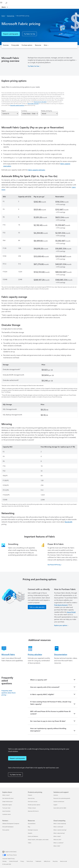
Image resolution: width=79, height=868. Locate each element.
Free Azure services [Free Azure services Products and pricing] (33, 801)
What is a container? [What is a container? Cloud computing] (58, 843)
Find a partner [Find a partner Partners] (6, 830)
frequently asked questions (17, 105)
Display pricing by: (47, 111)
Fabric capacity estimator (36, 170)
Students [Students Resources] (30, 833)
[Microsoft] (39, 2)
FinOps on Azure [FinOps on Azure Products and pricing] (32, 808)
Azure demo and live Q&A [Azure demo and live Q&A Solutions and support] (60, 808)
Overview (6, 45)
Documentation (61, 654)
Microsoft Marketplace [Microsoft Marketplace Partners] (8, 827)
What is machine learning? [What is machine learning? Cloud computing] (60, 830)
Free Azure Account (61, 605)
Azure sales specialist (33, 103)
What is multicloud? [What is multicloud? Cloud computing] (58, 827)
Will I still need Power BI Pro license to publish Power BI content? (50, 713)
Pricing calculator (35, 654)
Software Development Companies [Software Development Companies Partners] (11, 824)
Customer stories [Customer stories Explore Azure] (7, 814)
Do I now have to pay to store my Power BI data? (48, 721)
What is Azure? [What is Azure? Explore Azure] (6, 795)
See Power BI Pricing (54, 565)
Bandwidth (69, 522)
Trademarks (38, 861)
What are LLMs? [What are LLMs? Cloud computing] (57, 840)
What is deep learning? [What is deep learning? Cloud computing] (59, 833)
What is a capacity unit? (39, 680)
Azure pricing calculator (40, 102)
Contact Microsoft (13, 861)
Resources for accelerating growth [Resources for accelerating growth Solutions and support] (62, 798)
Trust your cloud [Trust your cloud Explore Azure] (6, 808)
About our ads (63, 861)
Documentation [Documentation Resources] (32, 824)
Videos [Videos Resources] (30, 843)
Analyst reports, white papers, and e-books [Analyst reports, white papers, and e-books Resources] (38, 840)
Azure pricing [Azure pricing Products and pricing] (31, 798)
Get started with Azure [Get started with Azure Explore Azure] (8, 798)
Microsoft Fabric (8, 654)
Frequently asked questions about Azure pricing (8, 693)
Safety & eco (47, 861)
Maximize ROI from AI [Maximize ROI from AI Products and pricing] (33, 811)
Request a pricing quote (11, 34)
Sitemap (4, 861)
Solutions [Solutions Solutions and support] (56, 795)
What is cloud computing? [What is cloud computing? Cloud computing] (60, 824)
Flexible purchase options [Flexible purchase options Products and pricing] (34, 805)
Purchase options (27, 45)
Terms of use (30, 861)
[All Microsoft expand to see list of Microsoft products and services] (2, 3)
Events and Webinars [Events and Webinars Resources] (33, 836)
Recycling (55, 861)
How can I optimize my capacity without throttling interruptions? (48, 730)
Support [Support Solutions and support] (55, 805)
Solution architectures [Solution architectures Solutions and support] (59, 801)
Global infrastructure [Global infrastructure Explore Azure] (7, 801)
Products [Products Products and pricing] (30, 795)
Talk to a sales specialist (37, 607)
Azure (4, 7)
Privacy (22, 861)
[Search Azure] (7, 3)
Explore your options (61, 625)
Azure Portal (71, 612)
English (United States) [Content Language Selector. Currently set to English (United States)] (11, 852)
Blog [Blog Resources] (29, 827)
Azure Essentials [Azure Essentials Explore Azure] (6, 811)
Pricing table (15, 45)
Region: (4, 111)
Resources (38, 45)
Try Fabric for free (29, 34)
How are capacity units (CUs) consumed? (45, 687)
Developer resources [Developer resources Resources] (33, 830)
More (46, 45)
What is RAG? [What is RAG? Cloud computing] (57, 846)
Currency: (24, 111)
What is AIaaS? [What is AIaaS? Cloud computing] (57, 836)
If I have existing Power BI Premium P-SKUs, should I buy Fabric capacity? (51, 703)
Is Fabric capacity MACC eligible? (42, 694)
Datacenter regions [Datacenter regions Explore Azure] (7, 805)
